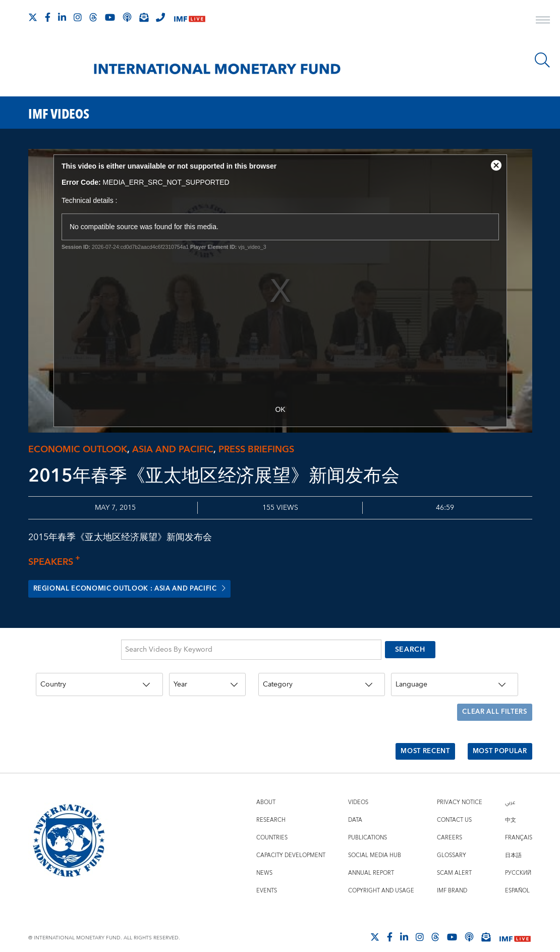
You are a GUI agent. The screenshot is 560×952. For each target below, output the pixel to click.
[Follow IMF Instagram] (78, 17)
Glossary (452, 842)
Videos (358, 789)
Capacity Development (291, 842)
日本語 (513, 842)
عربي (510, 789)
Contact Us (454, 806)
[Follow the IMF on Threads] (93, 17)
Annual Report (371, 859)
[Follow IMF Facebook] (48, 17)
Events (267, 877)
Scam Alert (454, 859)
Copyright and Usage (381, 877)
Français (519, 824)
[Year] (207, 681)
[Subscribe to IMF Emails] (144, 17)
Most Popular (497, 741)
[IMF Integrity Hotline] (160, 17)
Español (517, 877)
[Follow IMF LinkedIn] (62, 17)
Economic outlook (78, 449)
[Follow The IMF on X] (33, 17)
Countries (272, 824)
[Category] (322, 681)
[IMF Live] (190, 18)
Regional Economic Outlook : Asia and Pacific (139, 589)
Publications (368, 824)
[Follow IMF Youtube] (110, 17)
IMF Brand (452, 877)
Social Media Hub (375, 842)
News (264, 859)
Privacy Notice (460, 789)
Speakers (57, 562)
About (266, 789)
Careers (450, 824)
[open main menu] (543, 21)
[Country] (99, 681)
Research (271, 806)
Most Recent (416, 741)
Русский (518, 859)
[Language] (455, 681)
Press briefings (256, 449)
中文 (511, 806)
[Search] (542, 60)
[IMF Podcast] (127, 17)
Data (355, 806)
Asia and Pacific (173, 449)
